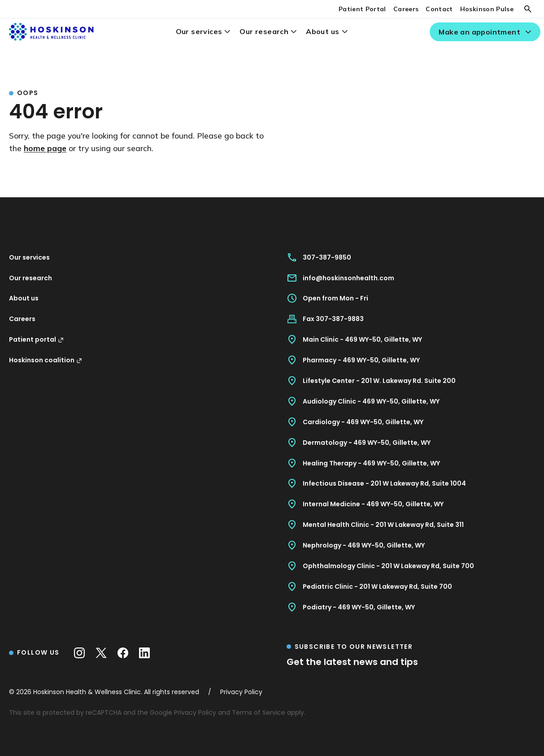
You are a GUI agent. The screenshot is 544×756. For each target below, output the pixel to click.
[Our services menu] (227, 32)
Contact (439, 9)
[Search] (528, 9)
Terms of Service (259, 713)
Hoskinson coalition (46, 360)
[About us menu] (345, 32)
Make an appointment (479, 32)
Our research (264, 31)
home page (45, 148)
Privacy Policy (195, 713)
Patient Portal (362, 9)
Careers (406, 9)
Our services (199, 31)
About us (322, 31)
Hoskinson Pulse (487, 9)
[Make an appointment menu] (528, 32)
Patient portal (37, 339)
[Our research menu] (294, 32)
